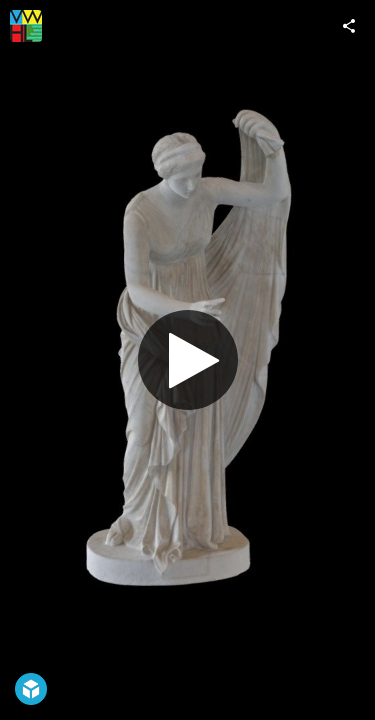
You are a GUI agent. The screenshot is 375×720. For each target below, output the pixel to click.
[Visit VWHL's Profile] (26, 26)
